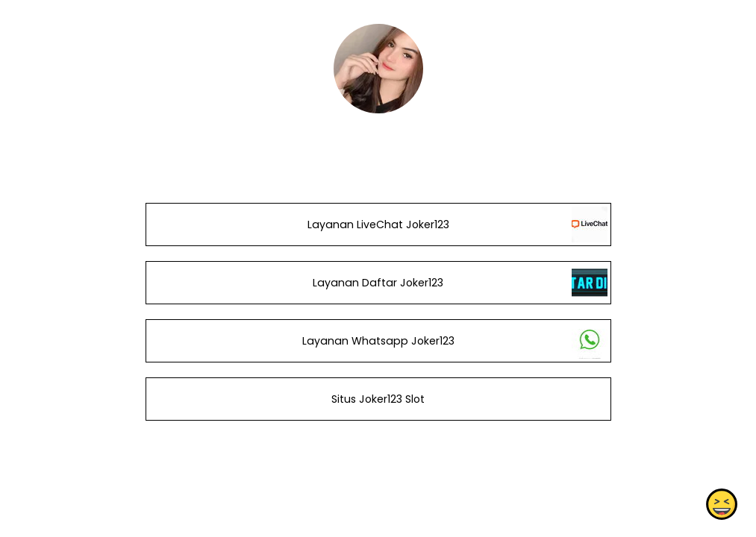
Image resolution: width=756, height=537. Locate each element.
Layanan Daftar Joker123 (378, 283)
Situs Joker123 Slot (378, 399)
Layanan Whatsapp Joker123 (378, 341)
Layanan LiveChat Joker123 (378, 224)
